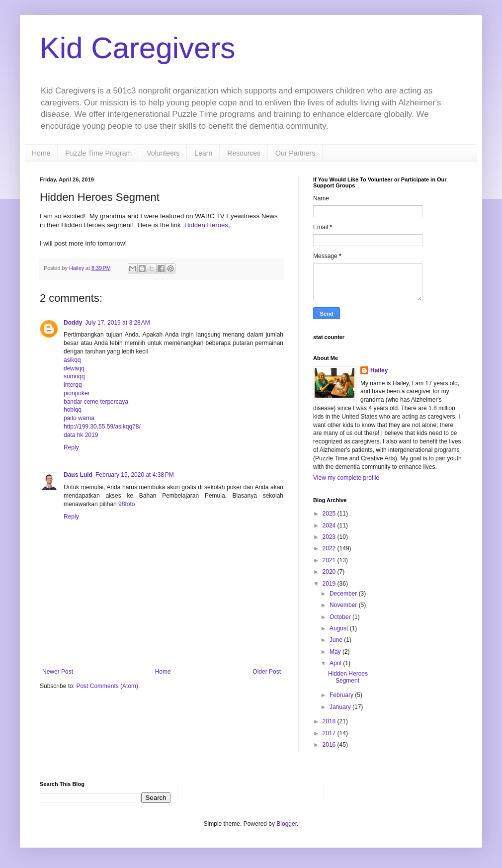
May (336, 652)
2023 (330, 537)
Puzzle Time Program (98, 153)
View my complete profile (346, 478)
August (340, 628)
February (342, 695)
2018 (330, 721)
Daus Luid (78, 475)
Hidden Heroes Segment (348, 677)
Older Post (267, 672)
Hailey (379, 370)
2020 (330, 572)
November (344, 605)
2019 (330, 584)
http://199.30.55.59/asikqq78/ (102, 427)
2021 (330, 560)
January (341, 707)
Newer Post (58, 672)
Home (41, 153)
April (336, 663)
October (341, 617)
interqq (73, 385)
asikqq (72, 360)
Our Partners (295, 153)
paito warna (79, 418)
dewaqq (74, 368)
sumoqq (74, 376)
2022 (330, 548)
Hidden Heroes (206, 225)
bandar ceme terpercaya (96, 402)
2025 (330, 514)
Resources (244, 153)
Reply (71, 447)
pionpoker (77, 393)
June (337, 640)
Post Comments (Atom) (107, 686)
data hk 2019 (81, 435)
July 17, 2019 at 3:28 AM (117, 323)
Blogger (287, 824)
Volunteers (163, 153)
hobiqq (73, 410)
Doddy (73, 323)
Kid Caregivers (138, 48)
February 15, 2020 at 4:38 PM (135, 475)
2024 (330, 525)
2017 (330, 733)
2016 (330, 745)
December (344, 594)
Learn (203, 153)
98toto (126, 504)
